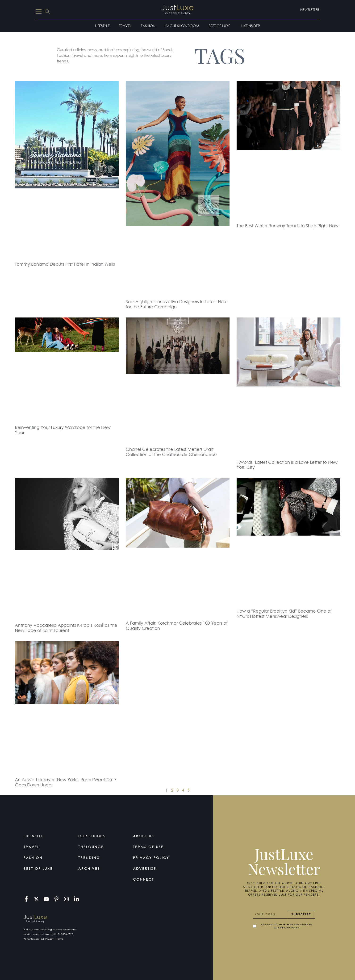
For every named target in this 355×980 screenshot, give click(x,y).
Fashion (148, 26)
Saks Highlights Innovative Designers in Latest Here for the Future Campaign (177, 304)
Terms (60, 939)
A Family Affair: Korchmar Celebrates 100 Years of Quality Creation (177, 626)
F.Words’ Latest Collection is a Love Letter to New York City (287, 465)
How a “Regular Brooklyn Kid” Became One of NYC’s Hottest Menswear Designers (284, 614)
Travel (125, 26)
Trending (89, 858)
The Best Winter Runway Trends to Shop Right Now (288, 226)
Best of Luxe (219, 26)
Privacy (49, 939)
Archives (89, 868)
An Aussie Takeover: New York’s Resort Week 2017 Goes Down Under (66, 782)
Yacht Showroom (182, 26)
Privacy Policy (151, 858)
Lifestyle (102, 26)
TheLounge (91, 847)
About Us (144, 836)
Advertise (145, 868)
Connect (144, 879)
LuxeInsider (250, 26)
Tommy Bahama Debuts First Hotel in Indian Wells (65, 264)
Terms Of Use (148, 847)
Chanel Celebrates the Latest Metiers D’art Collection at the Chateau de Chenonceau (171, 452)
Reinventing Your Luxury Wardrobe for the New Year (63, 430)
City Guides (92, 836)
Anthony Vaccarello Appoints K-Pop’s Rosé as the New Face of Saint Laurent (66, 628)
